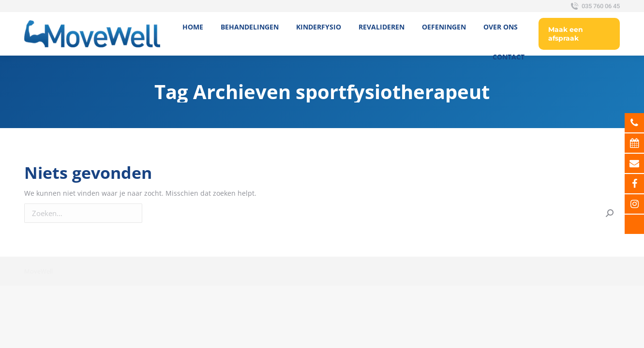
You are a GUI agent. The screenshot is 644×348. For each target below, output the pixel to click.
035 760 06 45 (594, 6)
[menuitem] (193, 27)
